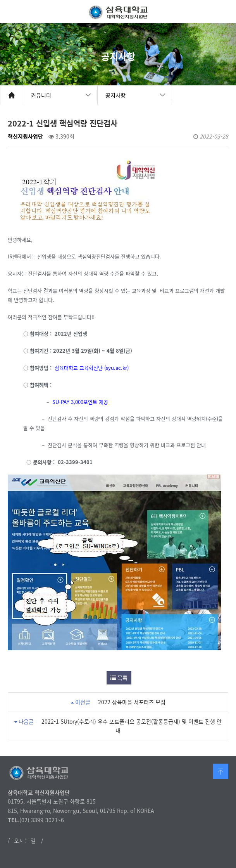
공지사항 (115, 95)
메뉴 (224, 12)
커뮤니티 (41, 95)
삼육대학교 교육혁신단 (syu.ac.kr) (92, 368)
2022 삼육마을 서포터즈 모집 (132, 702)
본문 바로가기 (0, 0)
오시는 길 (25, 840)
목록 (119, 677)
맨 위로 (220, 771)
